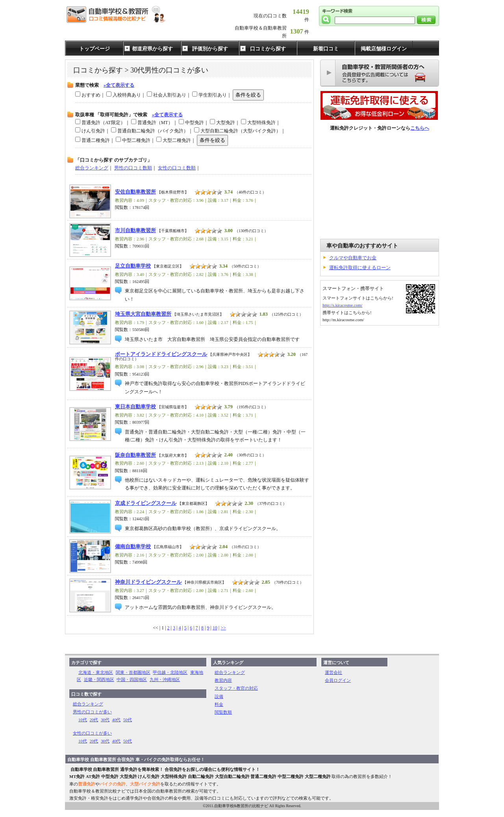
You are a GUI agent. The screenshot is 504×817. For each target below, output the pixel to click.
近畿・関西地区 (99, 679)
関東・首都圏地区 (133, 672)
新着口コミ (326, 49)
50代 (128, 720)
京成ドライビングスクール (146, 503)
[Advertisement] (380, 186)
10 (215, 628)
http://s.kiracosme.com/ (342, 305)
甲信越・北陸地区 (170, 672)
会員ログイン (338, 680)
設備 (219, 696)
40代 (117, 720)
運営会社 (334, 672)
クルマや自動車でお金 (353, 258)
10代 (83, 720)
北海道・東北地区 (96, 672)
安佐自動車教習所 (135, 192)
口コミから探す (268, 49)
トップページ (94, 49)
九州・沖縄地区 (165, 679)
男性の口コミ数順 (133, 168)
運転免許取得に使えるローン (360, 268)
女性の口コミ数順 (177, 168)
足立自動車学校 (133, 266)
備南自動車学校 (133, 547)
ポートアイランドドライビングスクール (161, 354)
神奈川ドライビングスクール (148, 582)
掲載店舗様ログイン (384, 49)
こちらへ (420, 128)
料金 (219, 704)
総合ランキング (92, 168)
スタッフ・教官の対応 (236, 688)
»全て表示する (119, 85)
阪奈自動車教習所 (135, 455)
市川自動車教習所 (135, 231)
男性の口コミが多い (92, 712)
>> (223, 628)
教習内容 (223, 680)
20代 (94, 720)
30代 (105, 720)
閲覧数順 (223, 712)
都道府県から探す (152, 49)
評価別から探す (210, 49)
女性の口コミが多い (92, 733)
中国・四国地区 (132, 679)
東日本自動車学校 (135, 407)
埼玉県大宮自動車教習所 (143, 314)
